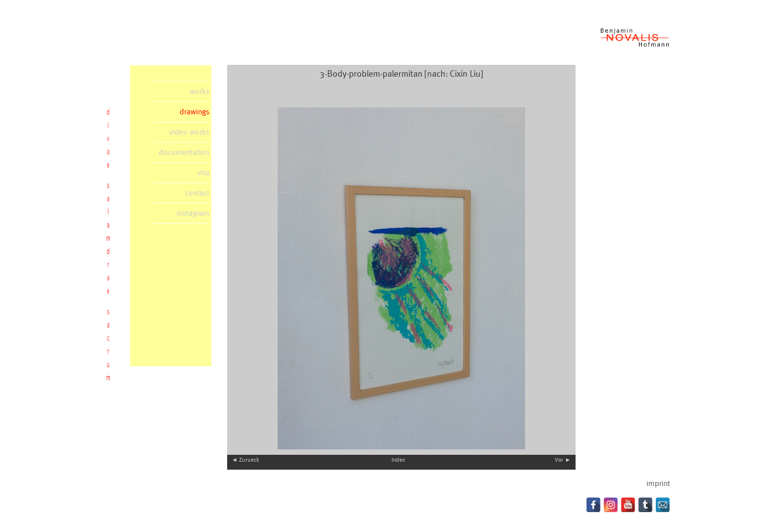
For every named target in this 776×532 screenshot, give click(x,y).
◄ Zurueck (245, 460)
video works (189, 132)
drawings (194, 112)
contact (197, 193)
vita (203, 173)
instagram (193, 213)
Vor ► (563, 460)
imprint (658, 484)
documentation (184, 152)
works (199, 92)
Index (398, 460)
